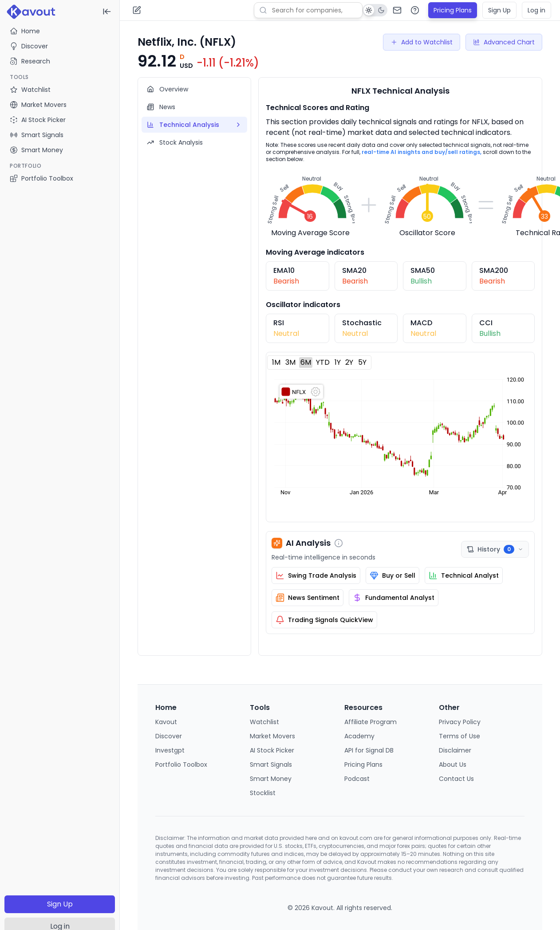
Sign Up (60, 904)
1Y (338, 362)
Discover (29, 46)
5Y (362, 362)
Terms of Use (459, 736)
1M (276, 362)
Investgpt (170, 750)
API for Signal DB (369, 750)
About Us (453, 764)
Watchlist (264, 722)
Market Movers (272, 736)
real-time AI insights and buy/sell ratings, (422, 152)
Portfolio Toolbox (41, 178)
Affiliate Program (371, 722)
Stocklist (263, 793)
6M (306, 362)
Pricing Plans (453, 10)
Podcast (357, 779)
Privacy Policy (460, 722)
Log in (536, 10)
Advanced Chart (504, 42)
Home (25, 31)
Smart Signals (271, 764)
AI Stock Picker (272, 750)
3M (290, 362)
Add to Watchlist (422, 42)
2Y (349, 362)
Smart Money (271, 779)
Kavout (166, 722)
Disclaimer (455, 750)
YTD (323, 362)
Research (30, 61)
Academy (359, 736)
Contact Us (456, 779)
